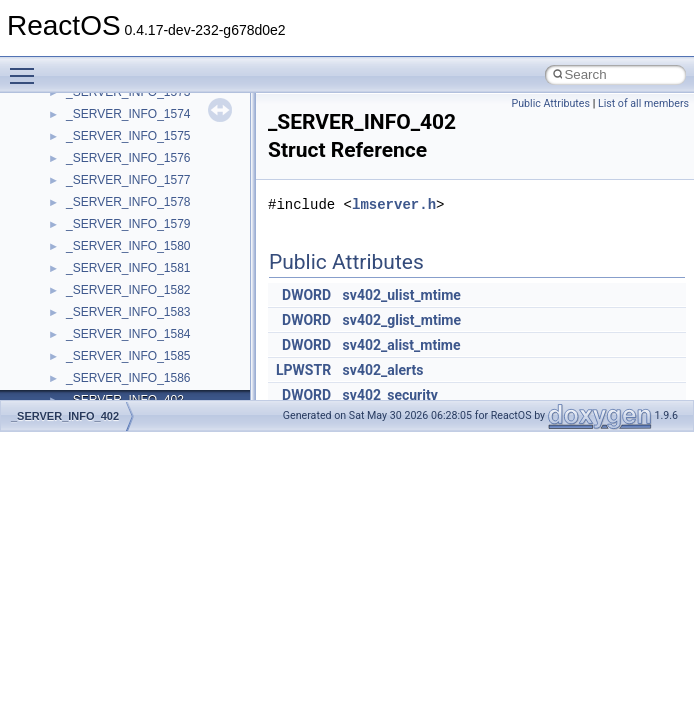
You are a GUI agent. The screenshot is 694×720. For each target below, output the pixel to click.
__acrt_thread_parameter (133, 326)
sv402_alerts (383, 370)
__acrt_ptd (94, 216)
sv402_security (390, 395)
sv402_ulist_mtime (402, 295)
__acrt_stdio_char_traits (130, 238)
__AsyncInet (99, 370)
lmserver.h (394, 204)
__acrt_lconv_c (106, 194)
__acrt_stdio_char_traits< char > (152, 260)
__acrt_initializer (109, 172)
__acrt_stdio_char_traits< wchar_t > (161, 282)
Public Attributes (550, 103)
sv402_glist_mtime (402, 320)
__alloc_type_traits (116, 348)
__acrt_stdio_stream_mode (138, 304)
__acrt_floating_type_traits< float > (158, 150)
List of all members (643, 103)
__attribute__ (101, 392)
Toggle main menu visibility (27, 67)
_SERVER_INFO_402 (65, 416)
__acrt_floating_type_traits (136, 106)
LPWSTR (303, 370)
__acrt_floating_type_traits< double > (164, 128)
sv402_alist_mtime (402, 345)
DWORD (306, 295)
